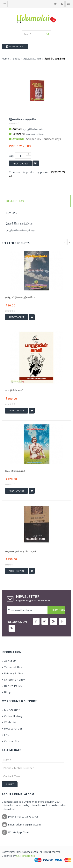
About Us (9, 661)
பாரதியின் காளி (14, 390)
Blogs (7, 692)
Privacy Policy (12, 673)
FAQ (6, 735)
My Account (11, 710)
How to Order (12, 729)
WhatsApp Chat (19, 832)
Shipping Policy (13, 680)
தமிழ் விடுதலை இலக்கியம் (21, 297)
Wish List (9, 722)
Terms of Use (12, 667)
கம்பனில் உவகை (15, 471)
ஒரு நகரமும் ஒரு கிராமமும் (21, 551)
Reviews (11, 213)
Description (15, 201)
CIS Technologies (26, 856)
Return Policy (12, 686)
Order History (12, 716)
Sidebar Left (15, 47)
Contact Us (10, 741)
